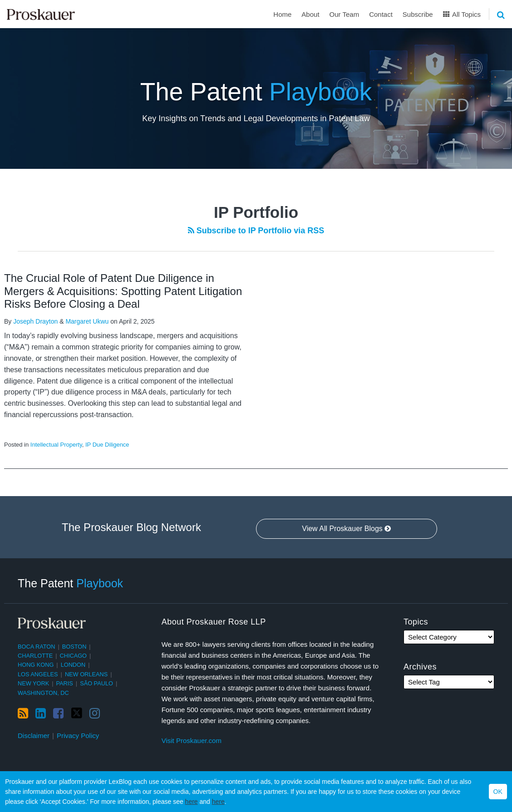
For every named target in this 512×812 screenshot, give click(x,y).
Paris (65, 683)
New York (33, 683)
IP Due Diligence (107, 445)
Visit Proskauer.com (192, 741)
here (192, 802)
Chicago (74, 656)
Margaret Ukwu (87, 321)
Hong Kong (36, 665)
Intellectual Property (56, 445)
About (310, 14)
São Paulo (96, 683)
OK (498, 792)
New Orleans (86, 674)
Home (282, 14)
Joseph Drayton (35, 321)
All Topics (462, 14)
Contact (381, 14)
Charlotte (35, 656)
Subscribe (418, 14)
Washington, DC (43, 693)
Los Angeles (38, 674)
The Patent (256, 92)
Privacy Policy (78, 736)
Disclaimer (34, 736)
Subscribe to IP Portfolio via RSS (256, 231)
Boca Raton (36, 647)
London (73, 665)
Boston (74, 647)
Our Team (345, 14)
